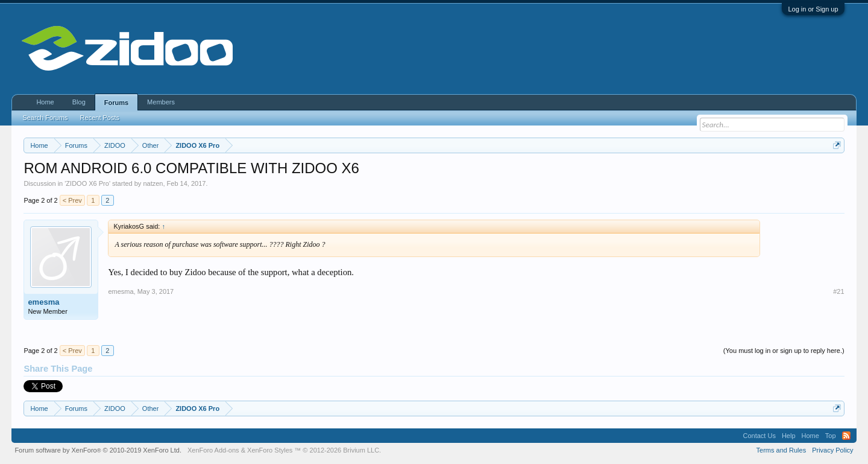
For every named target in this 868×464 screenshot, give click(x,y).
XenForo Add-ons (213, 450)
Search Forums (45, 118)
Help (789, 436)
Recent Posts (100, 118)
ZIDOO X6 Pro (87, 183)
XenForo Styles (270, 450)
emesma (43, 302)
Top (831, 436)
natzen (153, 183)
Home (45, 102)
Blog (79, 102)
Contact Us (759, 436)
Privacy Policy (832, 450)
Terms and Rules (782, 450)
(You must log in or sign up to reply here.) (784, 351)
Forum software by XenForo (98, 450)
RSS (846, 436)
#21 (838, 291)
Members (161, 102)
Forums (116, 103)
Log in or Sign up (813, 9)
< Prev (72, 200)
